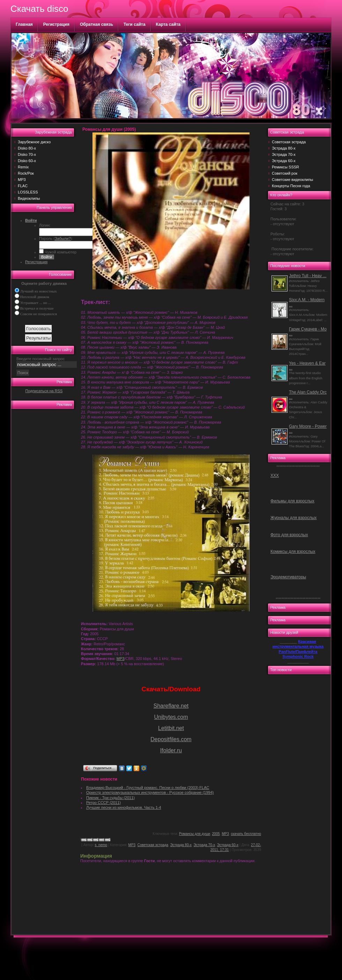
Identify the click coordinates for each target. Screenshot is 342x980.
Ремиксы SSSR (285, 167)
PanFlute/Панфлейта (298, 652)
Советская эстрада (153, 845)
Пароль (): (56, 238)
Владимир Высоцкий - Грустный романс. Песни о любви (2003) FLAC (148, 788)
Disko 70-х (27, 154)
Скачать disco (39, 9)
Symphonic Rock (298, 656)
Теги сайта (135, 24)
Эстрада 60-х (228, 845)
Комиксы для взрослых (293, 552)
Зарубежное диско (34, 142)
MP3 (22, 180)
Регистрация (56, 24)
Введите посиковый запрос (40, 359)
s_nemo (101, 845)
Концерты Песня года (291, 186)
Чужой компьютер (60, 252)
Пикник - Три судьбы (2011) (110, 798)
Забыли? (63, 238)
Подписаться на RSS (44, 391)
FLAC (23, 186)
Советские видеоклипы (292, 180)
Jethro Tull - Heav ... (308, 276)
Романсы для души (195, 834)
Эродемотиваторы (288, 577)
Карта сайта (168, 24)
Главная (24, 24)
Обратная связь (96, 24)
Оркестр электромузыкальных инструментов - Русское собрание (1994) (150, 792)
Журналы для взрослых (293, 518)
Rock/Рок (26, 173)
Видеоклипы (29, 198)
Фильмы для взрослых (292, 501)
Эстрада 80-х (181, 845)
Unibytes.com (171, 717)
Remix (23, 167)
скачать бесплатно (246, 834)
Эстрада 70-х (205, 845)
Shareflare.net (171, 706)
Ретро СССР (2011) (103, 803)
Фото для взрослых (289, 535)
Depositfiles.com (171, 739)
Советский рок (285, 173)
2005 (216, 834)
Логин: (45, 225)
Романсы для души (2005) (109, 129)
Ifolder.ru (171, 750)
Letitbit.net (171, 728)
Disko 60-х (27, 161)
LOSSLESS (28, 192)
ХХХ (275, 476)
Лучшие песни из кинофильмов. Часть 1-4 (124, 807)
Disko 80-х (27, 148)
